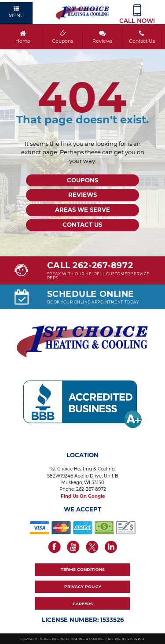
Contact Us (141, 37)
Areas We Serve (82, 210)
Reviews (102, 37)
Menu (16, 12)
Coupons (62, 37)
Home (23, 37)
